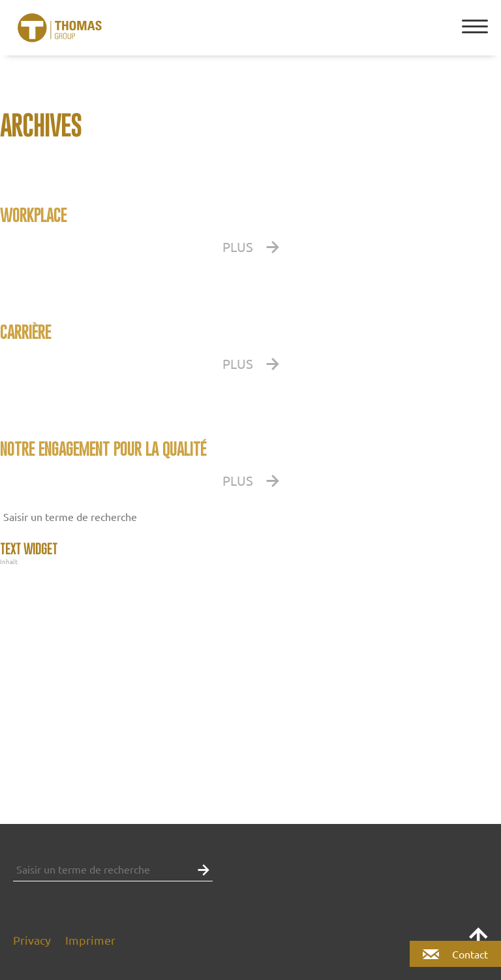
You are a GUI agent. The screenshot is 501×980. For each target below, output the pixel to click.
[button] (489, 516)
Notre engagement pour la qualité (103, 449)
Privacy (32, 940)
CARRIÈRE (25, 332)
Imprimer (90, 940)
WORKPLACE (33, 215)
